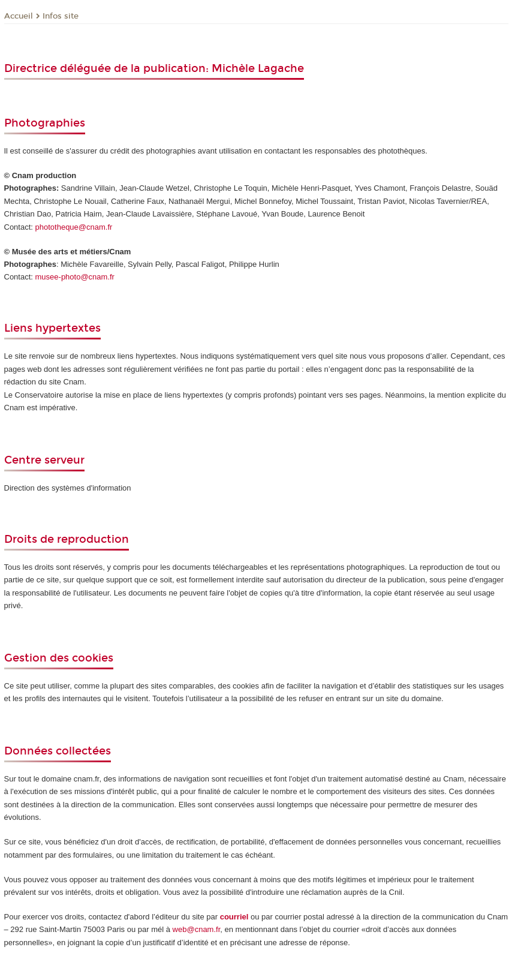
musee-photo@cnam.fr (75, 277)
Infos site (61, 16)
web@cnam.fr (197, 929)
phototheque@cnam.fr (74, 227)
